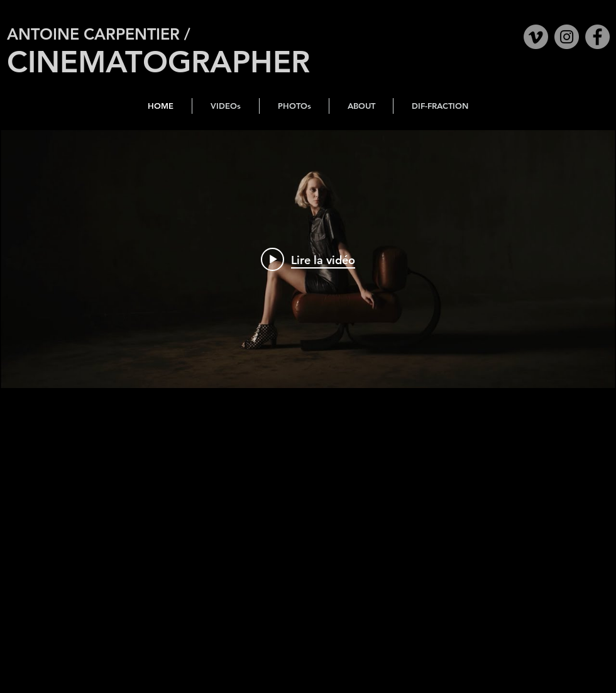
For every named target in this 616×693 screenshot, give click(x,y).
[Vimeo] (536, 37)
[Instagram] (567, 37)
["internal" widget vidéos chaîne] (308, 259)
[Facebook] (597, 37)
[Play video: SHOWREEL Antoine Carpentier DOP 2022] (308, 259)
